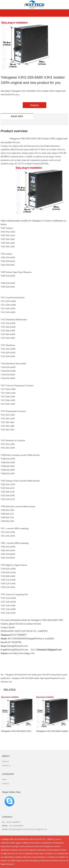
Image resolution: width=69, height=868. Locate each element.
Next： (9, 678)
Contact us (6, 766)
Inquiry (34, 105)
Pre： (3, 675)
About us (5, 761)
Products (5, 784)
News (4, 779)
